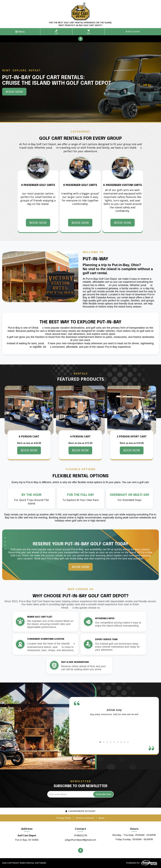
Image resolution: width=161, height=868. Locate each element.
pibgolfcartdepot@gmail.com (80, 840)
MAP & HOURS (133, 32)
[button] (100, 742)
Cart (89, 32)
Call (56, 32)
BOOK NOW (29, 450)
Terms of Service (85, 818)
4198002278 (80, 835)
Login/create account (80, 811)
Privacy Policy (64, 818)
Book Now (14, 92)
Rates (101, 818)
